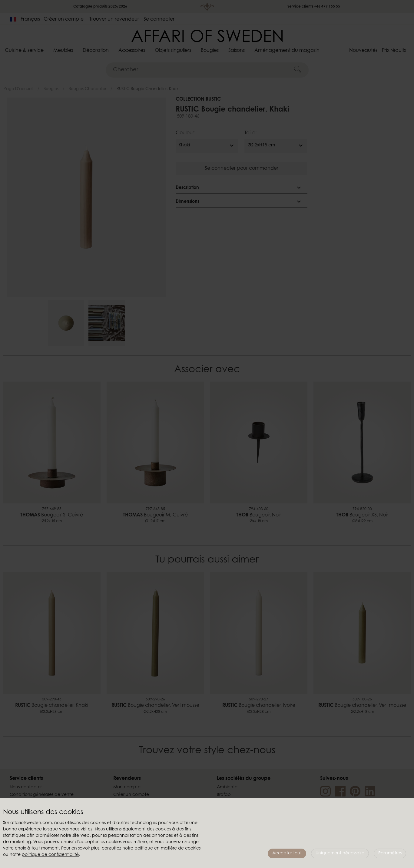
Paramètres (390, 853)
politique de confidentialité (50, 855)
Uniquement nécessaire (340, 853)
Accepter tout (287, 853)
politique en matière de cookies (167, 849)
